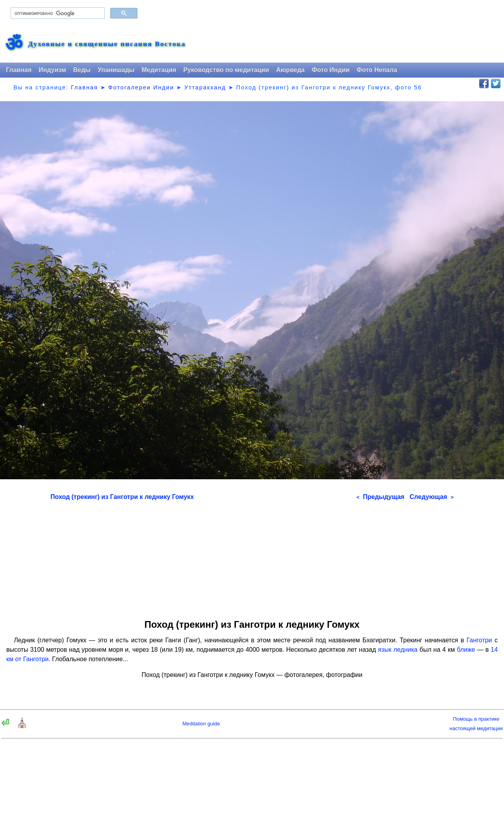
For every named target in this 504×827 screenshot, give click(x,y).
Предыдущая (380, 497)
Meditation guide (201, 724)
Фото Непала (377, 70)
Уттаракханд (205, 87)
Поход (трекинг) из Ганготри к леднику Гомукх (122, 497)
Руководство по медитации (226, 70)
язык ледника (398, 650)
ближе (466, 650)
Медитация (159, 70)
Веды (82, 70)
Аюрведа (290, 70)
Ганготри (479, 640)
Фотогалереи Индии (141, 87)
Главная (19, 70)
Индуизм (52, 70)
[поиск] (57, 13)
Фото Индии (331, 70)
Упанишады (116, 70)
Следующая (432, 497)
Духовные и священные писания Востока (107, 44)
